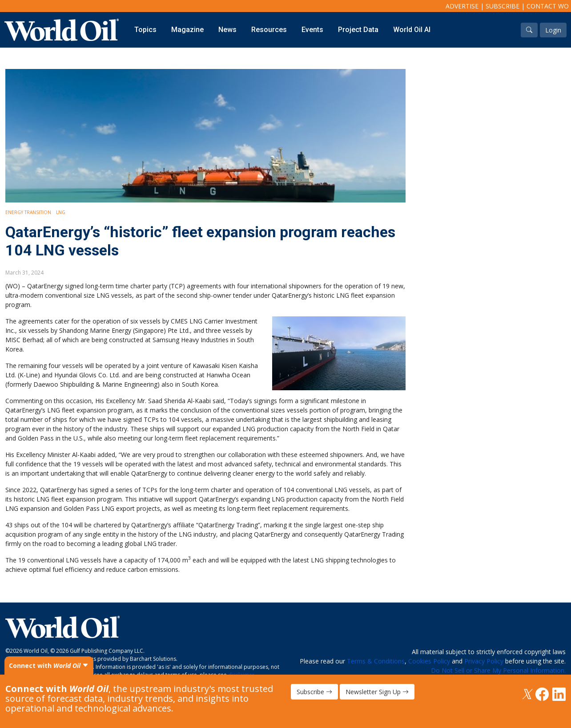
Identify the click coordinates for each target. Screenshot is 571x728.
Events (312, 30)
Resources (269, 30)
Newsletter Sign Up (377, 692)
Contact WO (548, 6)
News (227, 30)
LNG (61, 212)
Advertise (462, 6)
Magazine (187, 30)
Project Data (358, 30)
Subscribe (503, 6)
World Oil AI (412, 30)
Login (553, 30)
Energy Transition (28, 212)
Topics (145, 30)
